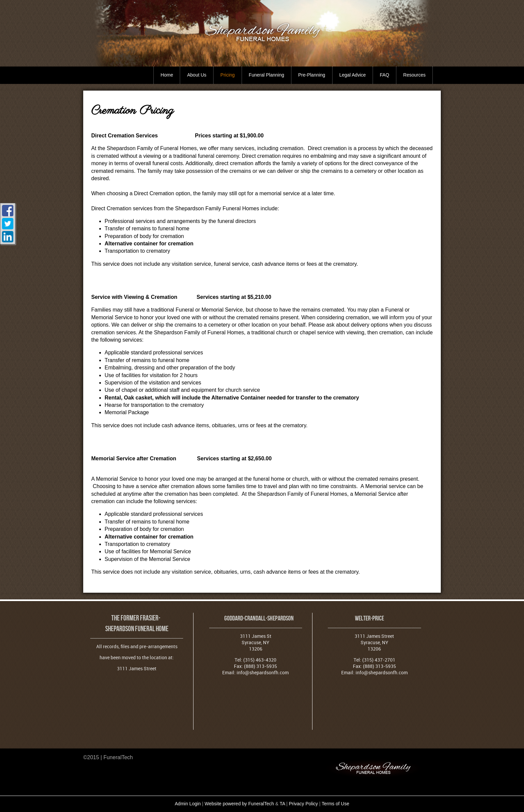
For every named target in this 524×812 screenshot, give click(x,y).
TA (282, 804)
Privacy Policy (303, 804)
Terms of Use (336, 804)
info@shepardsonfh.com (263, 672)
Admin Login (188, 804)
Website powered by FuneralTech (239, 804)
